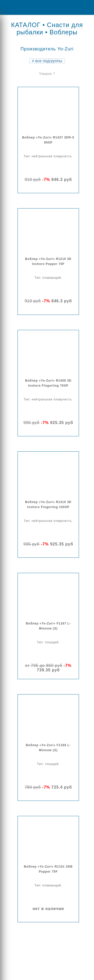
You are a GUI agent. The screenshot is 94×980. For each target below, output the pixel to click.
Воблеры (64, 32)
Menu (8, 7)
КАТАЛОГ (26, 25)
